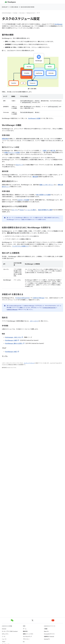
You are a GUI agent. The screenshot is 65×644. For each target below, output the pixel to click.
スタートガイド (34, 321)
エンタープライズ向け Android (10, 631)
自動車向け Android (49, 637)
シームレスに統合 (30, 210)
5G (24, 642)
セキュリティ (5, 634)
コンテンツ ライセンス (29, 363)
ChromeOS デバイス (49, 634)
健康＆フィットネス (28, 634)
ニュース (4, 639)
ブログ (4, 642)
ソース (4, 637)
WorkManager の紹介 (11, 352)
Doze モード (19, 165)
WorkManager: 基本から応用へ (14, 343)
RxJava (22, 210)
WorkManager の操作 (11, 340)
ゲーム (25, 629)
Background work (28, 7)
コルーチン (15, 210)
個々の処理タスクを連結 (43, 195)
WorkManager (59, 24)
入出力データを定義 (23, 200)
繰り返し (54, 151)
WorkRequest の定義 (34, 118)
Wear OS (46, 631)
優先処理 (35, 177)
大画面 (46, 629)
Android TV (47, 639)
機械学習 (25, 631)
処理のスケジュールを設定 (12, 153)
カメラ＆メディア (27, 637)
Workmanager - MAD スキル (13, 337)
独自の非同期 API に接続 (45, 210)
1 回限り (45, 151)
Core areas (14, 7)
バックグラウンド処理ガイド (20, 246)
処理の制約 (5, 139)
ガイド (38, 13)
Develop (5, 7)
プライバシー (26, 639)
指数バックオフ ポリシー (47, 185)
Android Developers (7, 13)
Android (4, 629)
